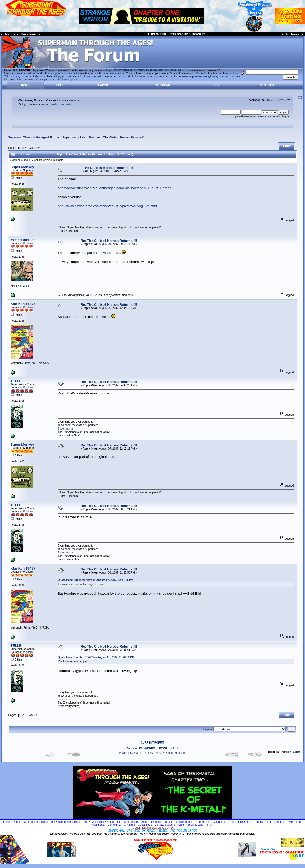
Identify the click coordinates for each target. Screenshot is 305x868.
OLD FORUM (147, 748)
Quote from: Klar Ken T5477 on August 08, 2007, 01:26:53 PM (96, 657)
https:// (144, 70)
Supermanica (65, 429)
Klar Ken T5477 (23, 304)
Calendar (162, 85)
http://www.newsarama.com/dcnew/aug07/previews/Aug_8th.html (107, 206)
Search (102, 85)
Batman (95, 137)
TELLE (16, 381)
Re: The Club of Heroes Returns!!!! (109, 241)
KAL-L (175, 748)
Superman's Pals (74, 137)
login (60, 100)
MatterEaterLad (23, 240)
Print (286, 147)
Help (60, 85)
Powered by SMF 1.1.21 (133, 753)
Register (267, 85)
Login (216, 85)
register (75, 100)
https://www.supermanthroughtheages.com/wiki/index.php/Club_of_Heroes (114, 188)
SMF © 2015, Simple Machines (168, 753)
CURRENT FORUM (152, 743)
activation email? (59, 104)
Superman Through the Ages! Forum (34, 137)
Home (25, 85)
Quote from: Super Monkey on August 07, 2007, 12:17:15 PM (95, 580)
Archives (132, 748)
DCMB (163, 748)
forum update (70, 79)
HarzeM (296, 752)
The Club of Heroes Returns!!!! (124, 137)
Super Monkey (22, 167)
